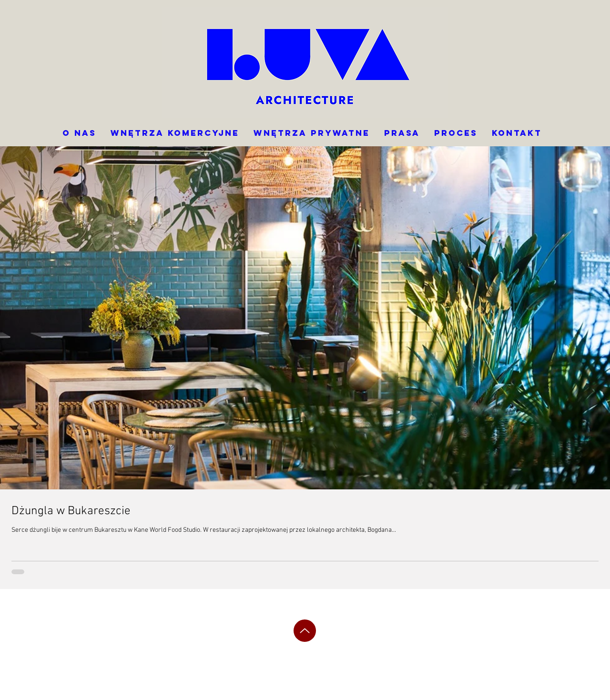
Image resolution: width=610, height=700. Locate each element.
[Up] (305, 631)
